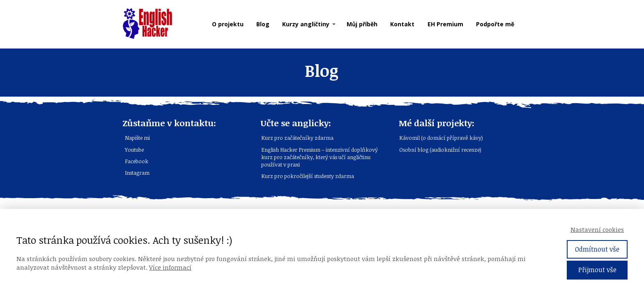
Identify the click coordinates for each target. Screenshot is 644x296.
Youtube (134, 150)
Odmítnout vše (597, 249)
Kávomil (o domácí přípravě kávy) (441, 138)
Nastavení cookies (597, 229)
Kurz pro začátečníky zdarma (297, 138)
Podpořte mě (495, 24)
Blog (263, 24)
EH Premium (445, 24)
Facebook (137, 161)
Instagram (137, 173)
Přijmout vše (597, 270)
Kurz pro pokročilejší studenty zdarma (308, 176)
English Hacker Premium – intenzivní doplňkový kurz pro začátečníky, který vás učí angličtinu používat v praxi (320, 157)
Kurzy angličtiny (306, 24)
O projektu (228, 24)
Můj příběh (362, 24)
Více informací (170, 267)
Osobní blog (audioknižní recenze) (440, 150)
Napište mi (137, 138)
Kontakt (402, 24)
